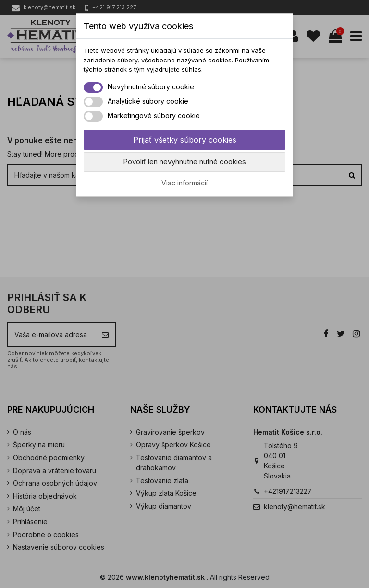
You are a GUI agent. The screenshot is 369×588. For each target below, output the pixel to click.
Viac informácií (184, 183)
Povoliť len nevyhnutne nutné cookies (184, 162)
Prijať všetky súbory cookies (185, 140)
